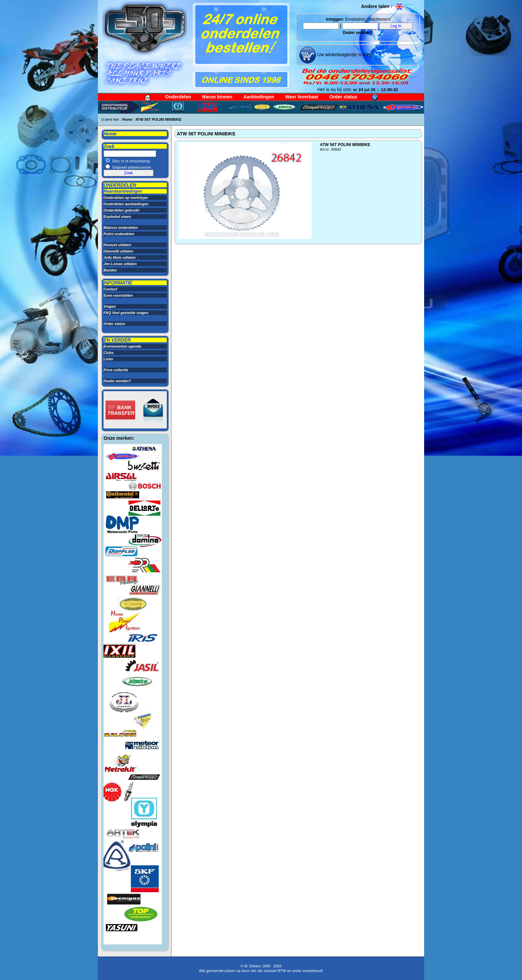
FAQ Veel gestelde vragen (126, 313)
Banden (110, 270)
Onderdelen (178, 97)
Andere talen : (383, 6)
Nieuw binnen (217, 97)
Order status (343, 97)
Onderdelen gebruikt (122, 210)
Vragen (110, 306)
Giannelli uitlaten (118, 251)
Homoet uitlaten (117, 245)
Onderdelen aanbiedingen (126, 204)
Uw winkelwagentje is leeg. (344, 55)
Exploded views (117, 217)
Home (127, 119)
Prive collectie (116, 370)
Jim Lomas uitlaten (120, 264)
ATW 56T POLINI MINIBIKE (159, 119)
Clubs (109, 353)
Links (108, 359)
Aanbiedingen (259, 97)
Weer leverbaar (302, 97)
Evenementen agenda (122, 346)
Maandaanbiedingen (123, 191)
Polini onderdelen (119, 234)
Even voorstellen (118, 295)
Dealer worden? (358, 33)
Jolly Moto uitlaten (120, 257)
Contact (110, 289)
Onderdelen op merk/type (126, 198)
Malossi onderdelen (121, 228)
